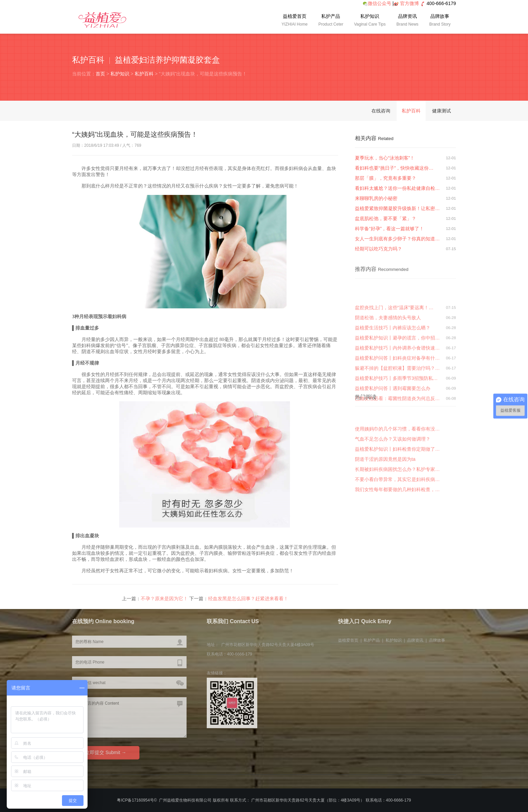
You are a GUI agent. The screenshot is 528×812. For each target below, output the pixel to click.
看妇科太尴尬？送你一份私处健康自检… (397, 188)
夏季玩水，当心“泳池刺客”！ (385, 158)
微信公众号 (377, 3)
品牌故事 (440, 21)
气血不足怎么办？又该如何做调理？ (393, 461)
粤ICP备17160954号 (135, 800)
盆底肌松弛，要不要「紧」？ (386, 218)
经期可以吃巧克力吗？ (378, 249)
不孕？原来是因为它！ (164, 600)
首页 (100, 74)
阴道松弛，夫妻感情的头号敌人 (388, 348)
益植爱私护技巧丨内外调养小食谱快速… (397, 379)
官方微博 (409, 3)
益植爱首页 (294, 21)
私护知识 (370, 21)
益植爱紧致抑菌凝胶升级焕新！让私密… (397, 208)
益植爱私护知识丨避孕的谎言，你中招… (397, 369)
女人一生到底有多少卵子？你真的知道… (397, 239)
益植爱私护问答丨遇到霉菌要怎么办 (393, 419)
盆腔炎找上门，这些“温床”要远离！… (394, 338)
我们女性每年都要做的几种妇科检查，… (397, 511)
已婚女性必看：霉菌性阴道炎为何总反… (397, 429)
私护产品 (331, 21)
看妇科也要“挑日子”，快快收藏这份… (394, 168)
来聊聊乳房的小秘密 (376, 198)
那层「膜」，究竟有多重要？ (386, 178)
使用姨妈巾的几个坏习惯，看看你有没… (397, 450)
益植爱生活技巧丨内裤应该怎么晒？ (393, 359)
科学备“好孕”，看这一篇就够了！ (389, 229)
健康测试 (441, 111)
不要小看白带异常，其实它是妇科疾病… (397, 501)
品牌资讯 (407, 21)
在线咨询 (381, 111)
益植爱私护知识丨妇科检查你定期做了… (397, 471)
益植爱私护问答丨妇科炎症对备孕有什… (397, 389)
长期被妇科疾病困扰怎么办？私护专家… (397, 491)
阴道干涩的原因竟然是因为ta (385, 481)
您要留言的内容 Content (129, 717)
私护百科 (144, 74)
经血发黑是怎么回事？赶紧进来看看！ (248, 600)
